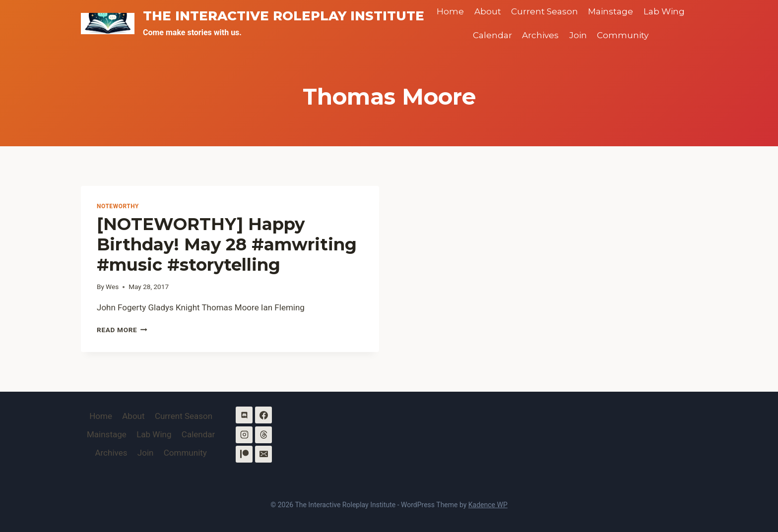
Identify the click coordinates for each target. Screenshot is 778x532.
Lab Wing (664, 11)
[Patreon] (244, 454)
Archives (540, 35)
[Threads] (263, 435)
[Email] (263, 454)
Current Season (545, 11)
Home (450, 11)
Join (578, 35)
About (488, 11)
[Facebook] (263, 415)
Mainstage (611, 11)
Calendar (492, 35)
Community (623, 35)
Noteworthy (118, 206)
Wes (112, 287)
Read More (122, 330)
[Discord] (244, 415)
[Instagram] (244, 435)
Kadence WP (488, 505)
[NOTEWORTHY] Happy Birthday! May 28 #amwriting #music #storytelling (227, 244)
